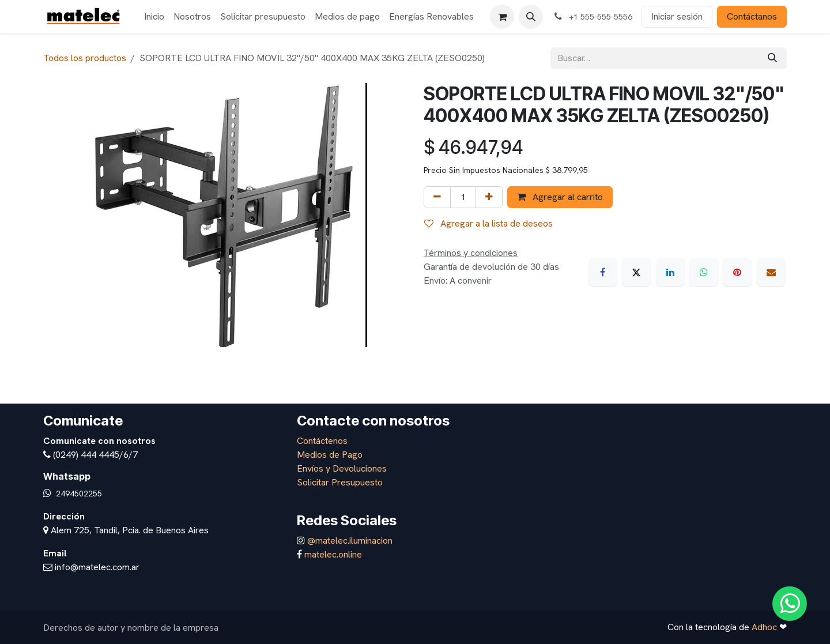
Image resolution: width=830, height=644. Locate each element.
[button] (531, 17)
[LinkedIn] (670, 272)
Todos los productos (85, 58)
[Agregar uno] (489, 197)
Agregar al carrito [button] (560, 197)
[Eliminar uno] (437, 197)
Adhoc (765, 627)
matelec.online (333, 554)
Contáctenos (322, 441)
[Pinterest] (737, 272)
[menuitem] (154, 17)
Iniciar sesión (677, 16)
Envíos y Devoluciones (342, 468)
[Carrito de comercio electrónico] (502, 17)
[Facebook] (603, 272)
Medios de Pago (330, 455)
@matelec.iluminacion (349, 541)
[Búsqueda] (772, 58)
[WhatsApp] (704, 272)
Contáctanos (752, 16)
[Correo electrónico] (771, 272)
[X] (636, 272)
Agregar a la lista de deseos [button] (488, 223)
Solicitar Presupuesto (340, 482)
